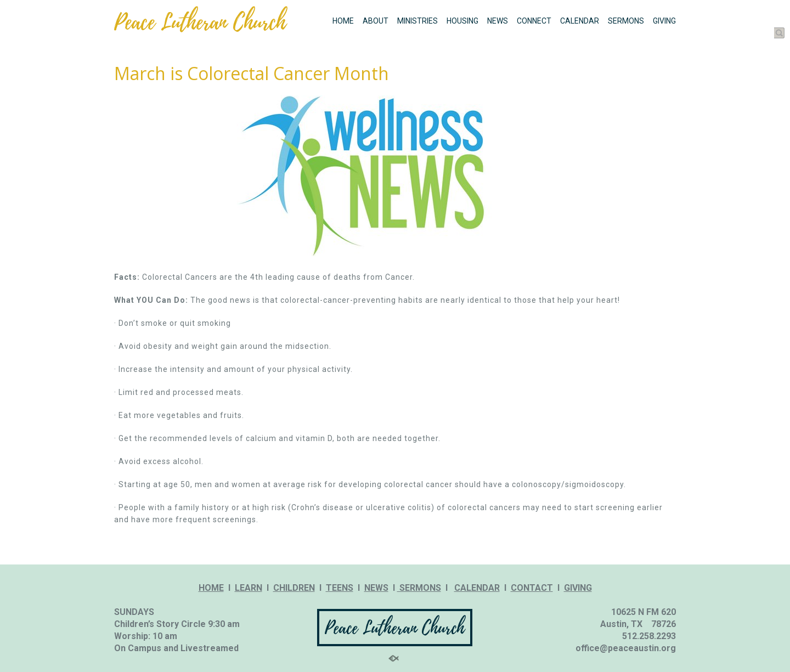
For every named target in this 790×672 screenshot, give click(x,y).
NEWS (498, 21)
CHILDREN (294, 588)
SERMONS (626, 21)
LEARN (249, 588)
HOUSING (462, 21)
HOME (343, 21)
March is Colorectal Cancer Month (252, 73)
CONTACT (532, 588)
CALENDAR (580, 21)
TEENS (340, 588)
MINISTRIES (417, 21)
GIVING (664, 21)
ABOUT (376, 21)
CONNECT (534, 21)
